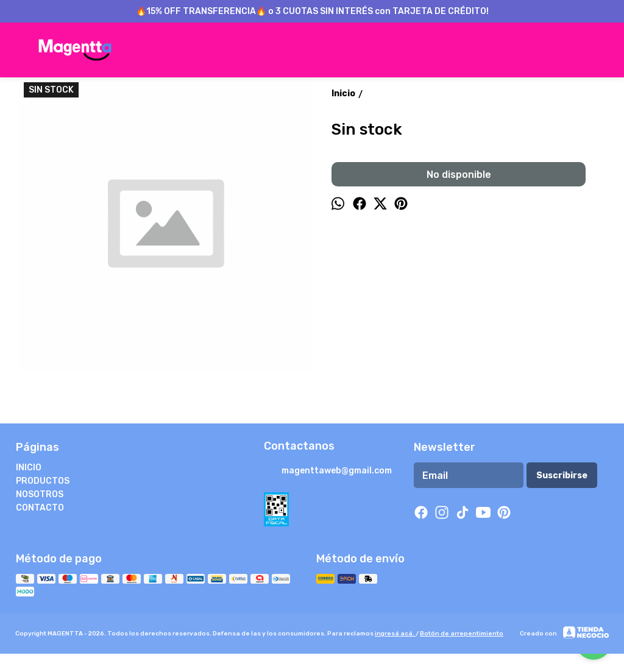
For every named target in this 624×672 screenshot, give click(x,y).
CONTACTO (40, 508)
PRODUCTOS (43, 481)
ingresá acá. (395, 634)
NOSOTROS (40, 494)
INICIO (29, 468)
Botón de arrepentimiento (462, 634)
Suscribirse (562, 476)
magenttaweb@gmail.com (328, 472)
